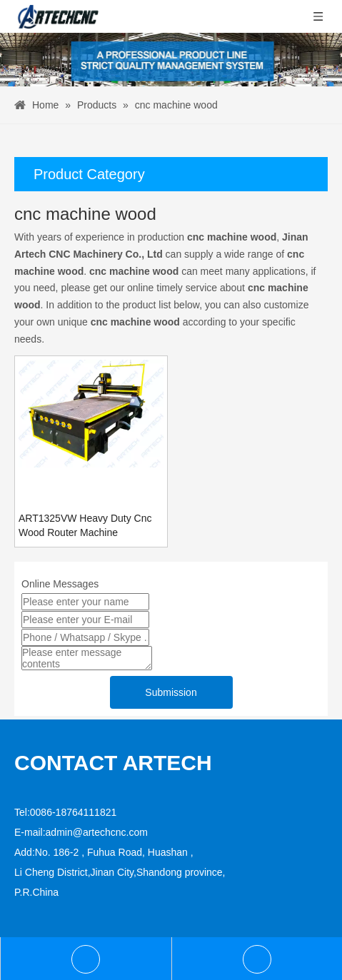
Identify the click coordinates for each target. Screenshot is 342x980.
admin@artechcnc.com (97, 832)
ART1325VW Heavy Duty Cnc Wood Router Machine (85, 525)
